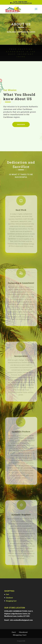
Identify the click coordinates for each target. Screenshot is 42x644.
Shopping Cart (11, 601)
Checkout (9, 598)
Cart (7, 594)
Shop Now (21, 124)
